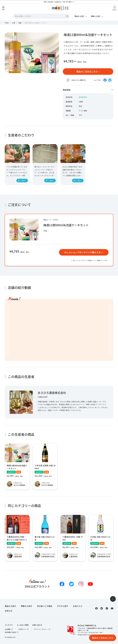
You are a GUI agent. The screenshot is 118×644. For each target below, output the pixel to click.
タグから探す (63, 606)
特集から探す (96, 16)
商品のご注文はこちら (87, 72)
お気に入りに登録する (76, 80)
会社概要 (9, 629)
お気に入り (78, 606)
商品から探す (79, 16)
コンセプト (9, 625)
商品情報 (88, 90)
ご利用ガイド (23, 629)
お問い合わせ (37, 625)
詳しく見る (21, 181)
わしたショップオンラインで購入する (82, 252)
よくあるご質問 (23, 625)
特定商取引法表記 (12, 632)
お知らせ (9, 611)
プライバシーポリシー (42, 629)
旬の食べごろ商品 (45, 606)
